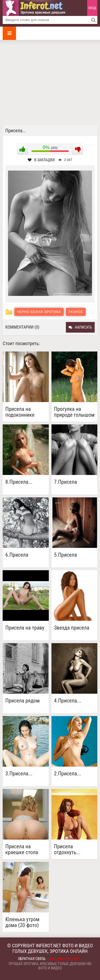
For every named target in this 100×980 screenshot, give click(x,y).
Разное (76, 312)
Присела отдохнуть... (67, 849)
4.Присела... (68, 701)
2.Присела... (68, 774)
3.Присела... (19, 774)
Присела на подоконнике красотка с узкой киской (24, 412)
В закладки (41, 160)
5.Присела (66, 555)
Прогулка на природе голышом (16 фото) (74, 412)
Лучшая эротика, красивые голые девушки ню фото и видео (50, 966)
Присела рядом (23, 701)
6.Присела (17, 555)
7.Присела (66, 482)
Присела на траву (25, 628)
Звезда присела (72, 628)
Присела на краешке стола (22, 849)
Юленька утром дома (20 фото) (22, 922)
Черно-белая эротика (39, 312)
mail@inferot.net (64, 959)
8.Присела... (19, 482)
